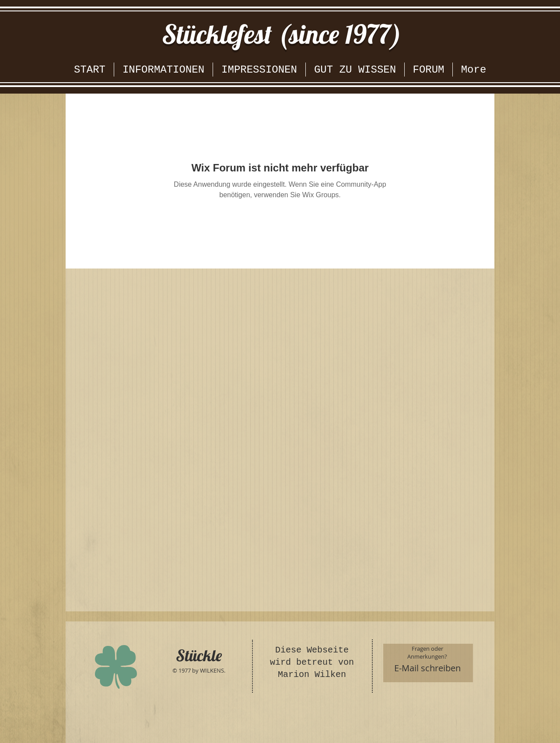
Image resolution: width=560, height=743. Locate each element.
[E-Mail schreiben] (428, 668)
